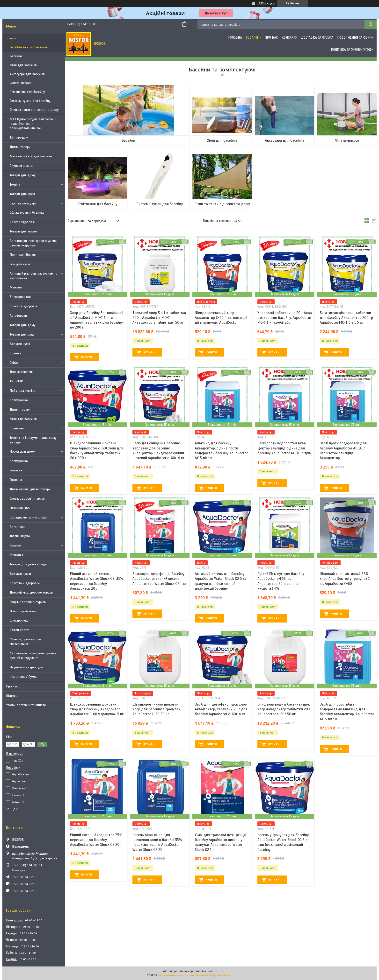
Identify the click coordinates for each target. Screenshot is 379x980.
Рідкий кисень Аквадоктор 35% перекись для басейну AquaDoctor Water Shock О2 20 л (96, 840)
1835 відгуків (266, 3)
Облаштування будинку (27, 213)
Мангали (16, 287)
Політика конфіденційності (214, 975)
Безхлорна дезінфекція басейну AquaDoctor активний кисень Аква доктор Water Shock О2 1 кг (159, 579)
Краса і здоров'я (22, 222)
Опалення (17, 428)
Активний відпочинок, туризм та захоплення (33, 276)
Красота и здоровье (25, 583)
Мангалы (16, 555)
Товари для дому (23, 175)
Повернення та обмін (355, 38)
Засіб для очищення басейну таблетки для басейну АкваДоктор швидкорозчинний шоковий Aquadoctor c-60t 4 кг (158, 451)
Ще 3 (14, 809)
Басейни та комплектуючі (29, 47)
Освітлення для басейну (27, 92)
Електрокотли (20, 297)
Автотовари (18, 316)
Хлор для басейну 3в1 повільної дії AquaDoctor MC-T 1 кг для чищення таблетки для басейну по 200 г (96, 320)
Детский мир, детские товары (32, 592)
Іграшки (15, 353)
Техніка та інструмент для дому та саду (33, 440)
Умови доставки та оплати (26, 705)
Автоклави (18, 527)
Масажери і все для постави (31, 156)
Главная (16, 545)
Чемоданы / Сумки (24, 677)
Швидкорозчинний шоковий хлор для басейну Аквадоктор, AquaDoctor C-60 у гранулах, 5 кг (97, 709)
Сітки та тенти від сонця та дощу (34, 110)
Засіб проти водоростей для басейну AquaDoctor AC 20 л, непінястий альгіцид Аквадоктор (343, 451)
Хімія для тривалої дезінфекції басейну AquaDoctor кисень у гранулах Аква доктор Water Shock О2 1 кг (220, 842)
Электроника (19, 620)
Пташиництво (20, 508)
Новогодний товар (23, 611)
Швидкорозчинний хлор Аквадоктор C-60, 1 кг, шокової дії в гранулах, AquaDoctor (221, 318)
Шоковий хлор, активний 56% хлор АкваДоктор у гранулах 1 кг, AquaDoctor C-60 (345, 579)
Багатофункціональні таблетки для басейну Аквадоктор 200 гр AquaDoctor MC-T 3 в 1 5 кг (346, 318)
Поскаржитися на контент (177, 975)
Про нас (12, 686)
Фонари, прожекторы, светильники (26, 642)
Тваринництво (20, 536)
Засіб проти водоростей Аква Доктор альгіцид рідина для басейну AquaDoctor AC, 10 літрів (284, 448)
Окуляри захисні (22, 166)
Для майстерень (22, 372)
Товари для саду (22, 334)
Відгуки (12, 696)
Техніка (15, 185)
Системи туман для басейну (30, 101)
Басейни (16, 56)
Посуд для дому (22, 451)
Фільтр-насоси (20, 83)
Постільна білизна (23, 255)
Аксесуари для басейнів (27, 74)
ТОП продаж (19, 137)
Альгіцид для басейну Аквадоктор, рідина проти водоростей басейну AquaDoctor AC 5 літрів (221, 451)
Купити (87, 357)
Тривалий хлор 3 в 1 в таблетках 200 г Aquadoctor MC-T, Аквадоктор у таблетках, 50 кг (160, 318)
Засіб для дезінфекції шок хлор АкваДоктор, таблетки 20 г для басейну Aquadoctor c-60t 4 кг (221, 709)
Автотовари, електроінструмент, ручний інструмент (33, 243)
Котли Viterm (19, 630)
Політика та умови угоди (352, 50)
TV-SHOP (16, 381)
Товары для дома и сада (28, 564)
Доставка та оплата (317, 38)
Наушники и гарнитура (26, 667)
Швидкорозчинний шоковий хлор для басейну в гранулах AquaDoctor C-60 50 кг (156, 709)
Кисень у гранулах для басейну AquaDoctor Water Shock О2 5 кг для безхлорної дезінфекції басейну (283, 842)
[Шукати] (371, 24)
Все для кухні (20, 264)
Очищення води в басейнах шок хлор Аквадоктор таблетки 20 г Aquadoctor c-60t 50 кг (284, 709)
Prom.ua (212, 971)
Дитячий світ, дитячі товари (30, 489)
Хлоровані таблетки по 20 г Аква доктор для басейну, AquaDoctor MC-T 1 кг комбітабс (285, 318)
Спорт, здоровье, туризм (28, 602)
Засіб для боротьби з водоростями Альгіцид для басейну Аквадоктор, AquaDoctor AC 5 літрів (347, 712)
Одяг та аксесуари (23, 203)
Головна (16, 470)
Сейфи (14, 363)
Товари (11, 38)
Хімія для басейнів (23, 65)
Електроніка (19, 400)
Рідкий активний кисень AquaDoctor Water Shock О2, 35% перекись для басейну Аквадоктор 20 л (97, 581)
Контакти (289, 38)
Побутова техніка (22, 391)
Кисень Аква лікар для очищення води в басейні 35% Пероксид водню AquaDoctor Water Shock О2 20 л (157, 842)
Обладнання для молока (28, 517)
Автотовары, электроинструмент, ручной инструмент (34, 656)
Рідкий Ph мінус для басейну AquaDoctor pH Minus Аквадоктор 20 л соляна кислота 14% (281, 581)
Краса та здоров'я (23, 306)
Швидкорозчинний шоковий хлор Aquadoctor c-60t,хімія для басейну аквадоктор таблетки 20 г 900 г (97, 451)
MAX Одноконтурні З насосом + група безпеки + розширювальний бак (33, 124)
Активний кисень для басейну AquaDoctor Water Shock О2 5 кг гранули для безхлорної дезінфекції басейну (221, 581)
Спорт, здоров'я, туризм (28, 499)
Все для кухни (20, 574)
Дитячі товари (20, 147)
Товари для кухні (22, 194)
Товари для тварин (24, 231)
